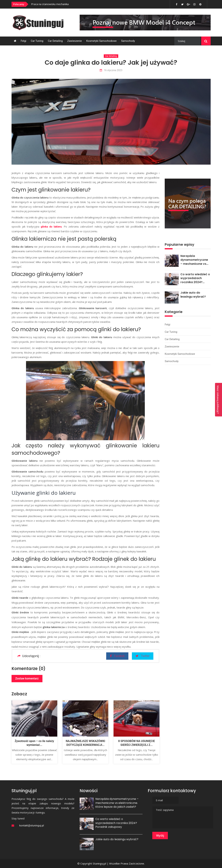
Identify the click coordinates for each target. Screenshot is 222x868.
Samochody (128, 41)
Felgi (24, 41)
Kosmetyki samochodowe (101, 41)
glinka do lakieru (51, 227)
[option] (78, 4)
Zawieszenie (74, 41)
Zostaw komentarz (27, 678)
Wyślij (160, 835)
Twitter (143, 656)
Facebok (117, 656)
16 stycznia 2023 (111, 70)
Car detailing (55, 41)
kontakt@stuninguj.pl (32, 826)
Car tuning (37, 41)
